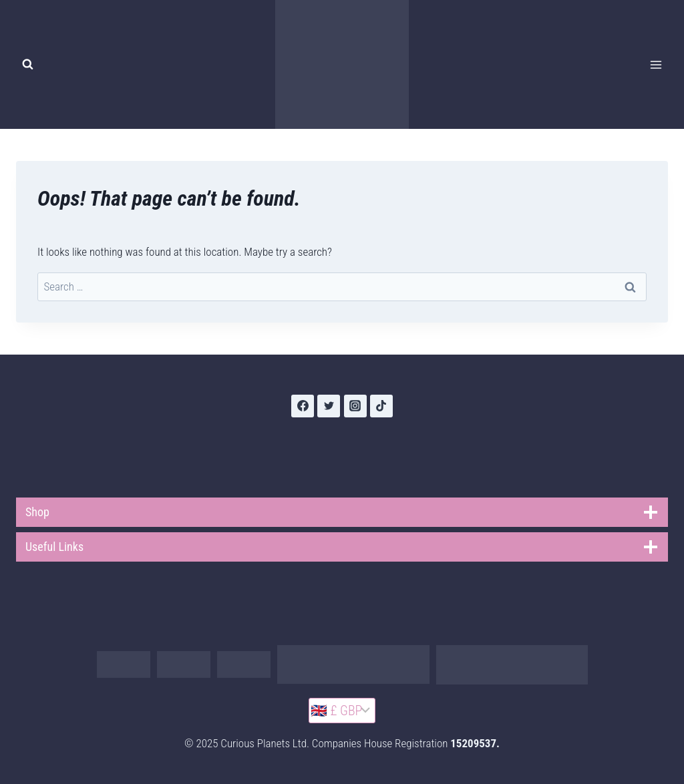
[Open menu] (656, 64)
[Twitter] (329, 406)
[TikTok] (381, 406)
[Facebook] (303, 406)
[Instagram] (355, 406)
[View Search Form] (27, 65)
